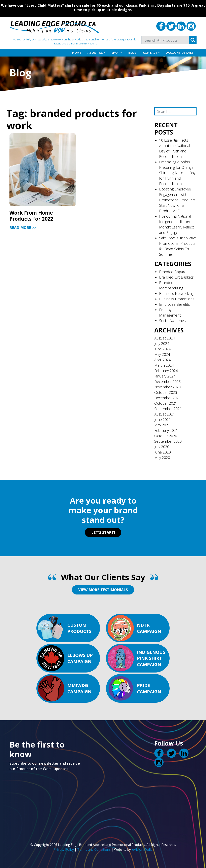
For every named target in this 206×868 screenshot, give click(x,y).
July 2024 (162, 343)
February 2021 (166, 430)
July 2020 (162, 447)
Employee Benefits (175, 304)
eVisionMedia (142, 849)
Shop (115, 52)
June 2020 (163, 452)
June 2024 (163, 349)
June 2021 (163, 420)
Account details (180, 52)
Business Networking (176, 293)
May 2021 (162, 425)
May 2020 (162, 458)
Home (77, 52)
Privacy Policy (64, 849)
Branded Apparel (173, 272)
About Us (95, 52)
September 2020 (168, 441)
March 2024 (164, 365)
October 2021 (166, 403)
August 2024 (165, 338)
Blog (132, 52)
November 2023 (167, 387)
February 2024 (166, 371)
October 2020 (166, 436)
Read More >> (23, 227)
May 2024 (162, 354)
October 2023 (166, 392)
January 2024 (165, 376)
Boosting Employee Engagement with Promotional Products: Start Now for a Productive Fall (178, 200)
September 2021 (168, 409)
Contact (150, 52)
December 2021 (167, 398)
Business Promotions (177, 299)
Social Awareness (173, 321)
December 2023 (167, 382)
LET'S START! (103, 532)
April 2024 (163, 360)
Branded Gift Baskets (176, 277)
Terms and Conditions (94, 849)
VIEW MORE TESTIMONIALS (103, 590)
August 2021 (165, 414)
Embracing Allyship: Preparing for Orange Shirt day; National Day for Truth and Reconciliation (177, 173)
